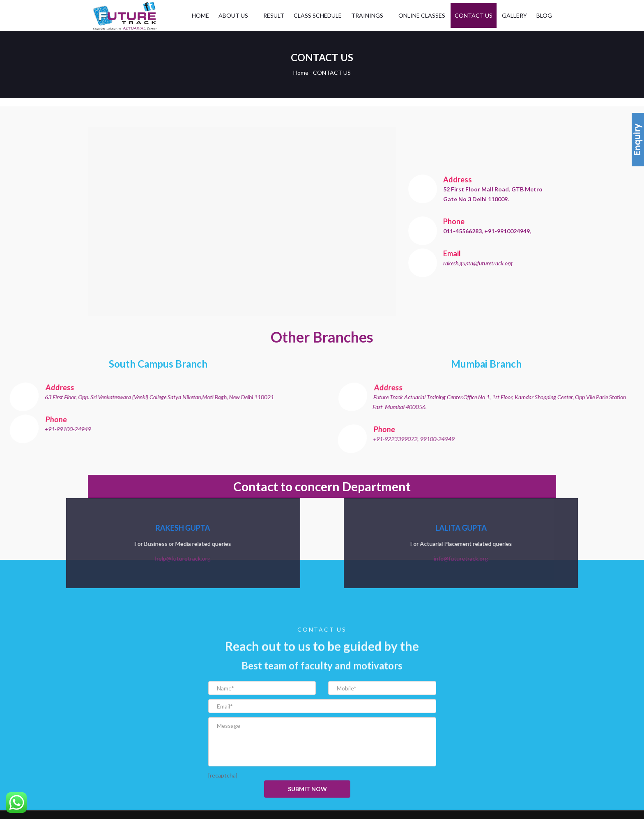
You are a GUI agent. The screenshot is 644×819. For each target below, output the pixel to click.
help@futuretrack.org (91, 558)
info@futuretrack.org (553, 558)
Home (301, 72)
